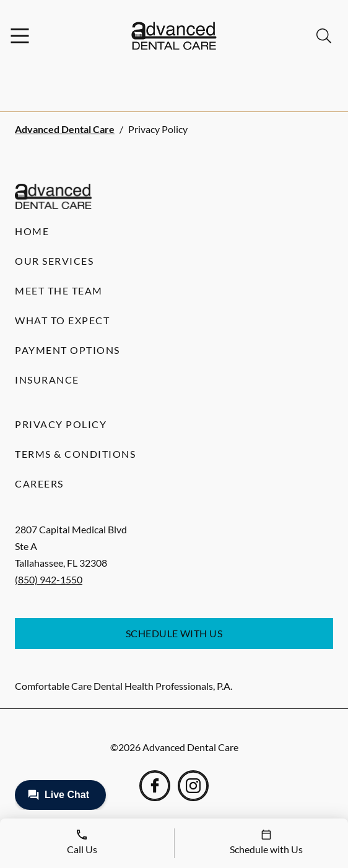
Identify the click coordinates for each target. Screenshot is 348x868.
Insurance (47, 380)
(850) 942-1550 (49, 579)
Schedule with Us (174, 633)
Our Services (54, 261)
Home (32, 231)
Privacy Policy (61, 424)
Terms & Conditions (75, 454)
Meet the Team (59, 290)
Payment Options (67, 350)
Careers (39, 483)
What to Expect (62, 320)
